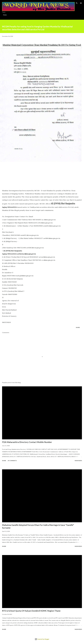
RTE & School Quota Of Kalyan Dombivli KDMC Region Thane (31, 611)
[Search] (77, 3)
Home (5, 15)
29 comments (12, 461)
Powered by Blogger (42, 639)
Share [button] (78, 327)
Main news (78, 461)
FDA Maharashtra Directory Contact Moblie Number (27, 442)
